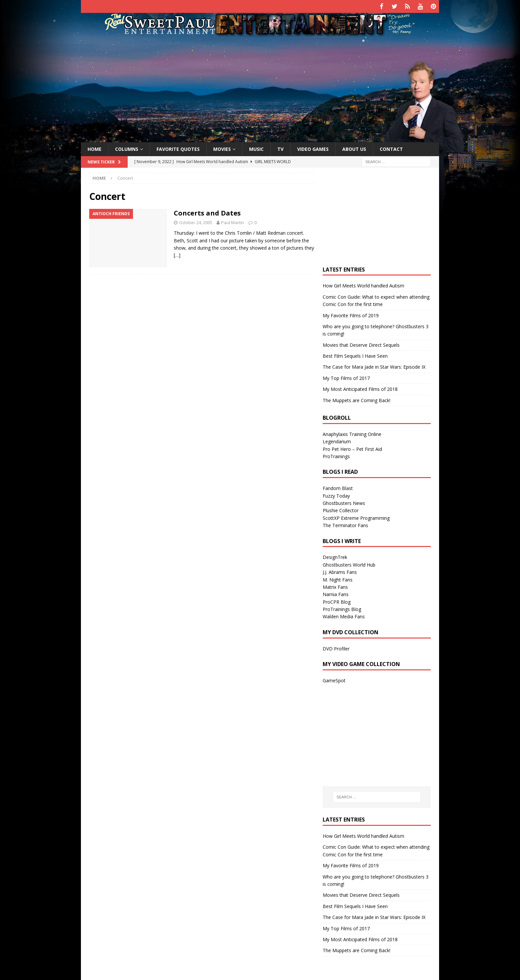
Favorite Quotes (178, 148)
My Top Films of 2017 (346, 377)
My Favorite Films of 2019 (351, 314)
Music (256, 148)
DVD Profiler (336, 647)
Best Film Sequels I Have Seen (355, 355)
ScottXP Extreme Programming (356, 517)
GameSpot (334, 679)
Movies (222, 148)
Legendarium (337, 440)
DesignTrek (335, 556)
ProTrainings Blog (342, 608)
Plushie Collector (341, 509)
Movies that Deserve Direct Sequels (361, 344)
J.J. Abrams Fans (340, 571)
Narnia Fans (336, 593)
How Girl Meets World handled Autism (363, 285)
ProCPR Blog (337, 601)
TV (280, 148)
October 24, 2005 (196, 221)
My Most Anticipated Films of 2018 (360, 388)
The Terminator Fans (345, 524)
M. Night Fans (338, 578)
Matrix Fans (335, 586)
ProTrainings (336, 455)
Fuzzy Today (336, 494)
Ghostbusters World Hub (349, 563)
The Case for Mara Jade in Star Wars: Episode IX (374, 366)
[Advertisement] (260, 87)
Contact (391, 148)
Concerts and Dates (207, 212)
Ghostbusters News (344, 502)
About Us (354, 148)
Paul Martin (233, 221)
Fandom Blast (338, 487)
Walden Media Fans (344, 615)
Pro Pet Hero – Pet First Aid (352, 448)
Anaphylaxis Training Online (352, 433)
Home (95, 148)
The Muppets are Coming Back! (357, 399)
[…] (177, 254)
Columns (127, 148)
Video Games (313, 148)
